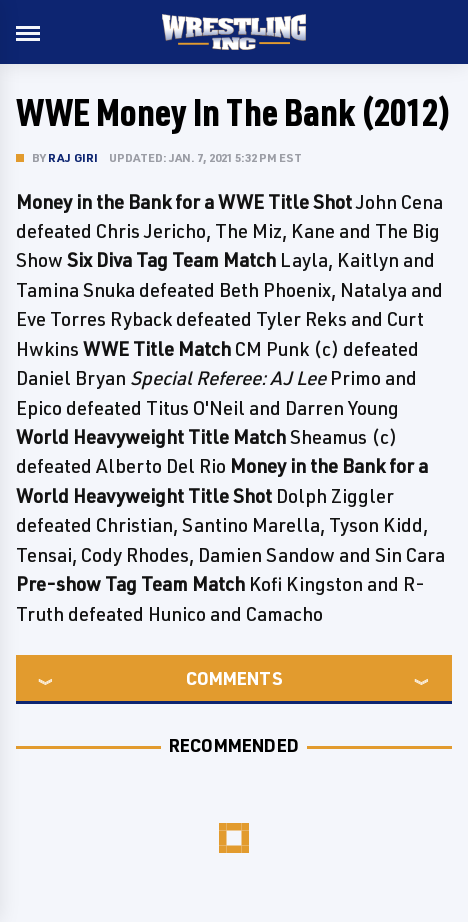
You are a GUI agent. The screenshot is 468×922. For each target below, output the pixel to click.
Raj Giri (73, 157)
